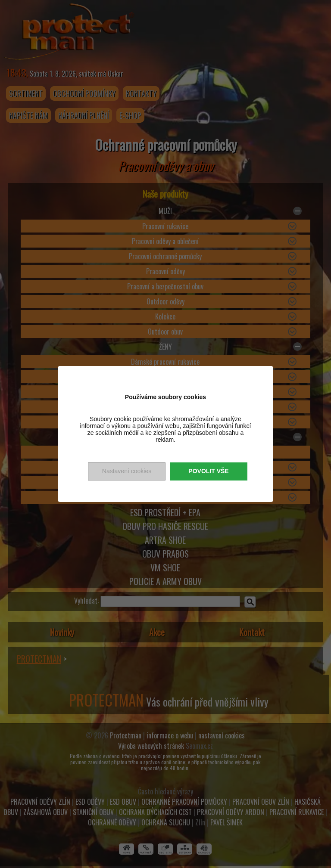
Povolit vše (208, 471)
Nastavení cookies (127, 471)
